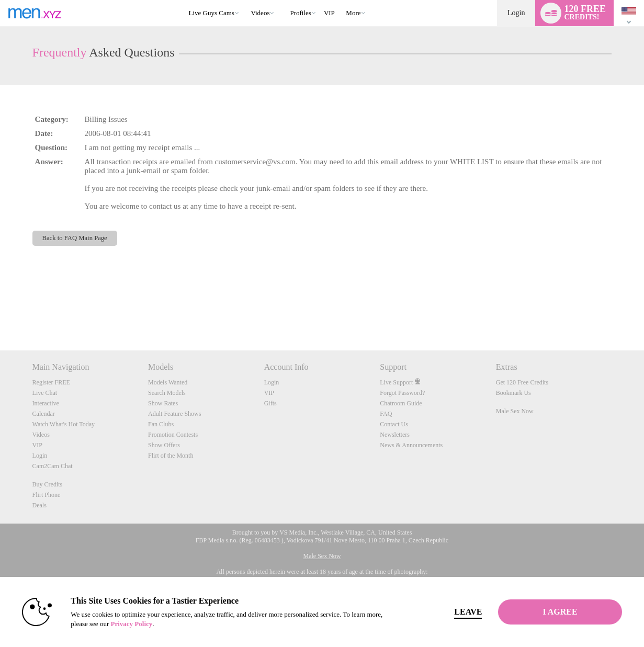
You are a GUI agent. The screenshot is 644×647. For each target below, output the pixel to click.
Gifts (270, 403)
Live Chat (45, 393)
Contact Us (394, 424)
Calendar (44, 414)
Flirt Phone (47, 495)
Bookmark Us (513, 393)
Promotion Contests (173, 435)
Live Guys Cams (212, 13)
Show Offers (164, 445)
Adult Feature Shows (174, 414)
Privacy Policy (131, 624)
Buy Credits (48, 484)
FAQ (386, 414)
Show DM (0, 311)
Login (516, 13)
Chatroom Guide (401, 403)
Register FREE (51, 382)
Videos (260, 13)
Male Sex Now (515, 411)
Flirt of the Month (171, 456)
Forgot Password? (402, 393)
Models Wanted (168, 382)
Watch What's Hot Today (64, 424)
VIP (329, 13)
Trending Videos (246, 0)
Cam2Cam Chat (53, 466)
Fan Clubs (161, 424)
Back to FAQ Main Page (75, 238)
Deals (39, 505)
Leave (468, 612)
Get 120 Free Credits (522, 382)
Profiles (300, 13)
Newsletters (395, 435)
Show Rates (163, 403)
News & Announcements (411, 445)
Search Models (167, 393)
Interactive (46, 403)
